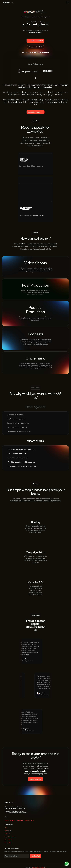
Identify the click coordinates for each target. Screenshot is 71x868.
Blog (33, 820)
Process (28, 820)
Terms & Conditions (10, 837)
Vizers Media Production (39, 867)
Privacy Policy (9, 843)
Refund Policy (9, 840)
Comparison (20, 820)
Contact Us (8, 831)
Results (7, 820)
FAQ (6, 828)
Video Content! (35, 32)
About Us (7, 834)
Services (13, 820)
